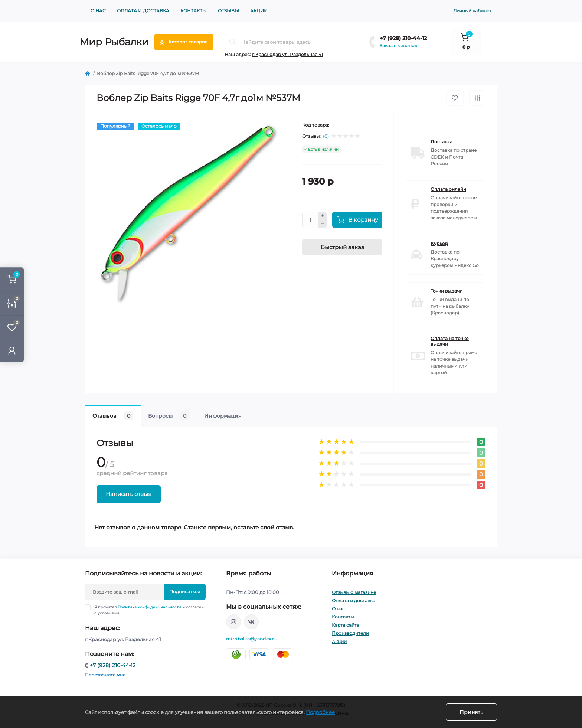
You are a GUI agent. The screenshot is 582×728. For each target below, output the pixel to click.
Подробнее (320, 712)
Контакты (194, 11)
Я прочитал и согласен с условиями (149, 610)
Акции (259, 11)
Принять (471, 712)
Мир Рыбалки (114, 42)
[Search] (233, 42)
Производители (350, 633)
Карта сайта (346, 625)
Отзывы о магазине (354, 592)
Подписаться (185, 592)
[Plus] (323, 216)
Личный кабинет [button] (472, 11)
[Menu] (184, 42)
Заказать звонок (398, 45)
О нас (98, 11)
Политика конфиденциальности (149, 607)
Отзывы (228, 11)
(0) (326, 136)
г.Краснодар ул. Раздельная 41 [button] (287, 54)
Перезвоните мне (105, 675)
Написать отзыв (129, 494)
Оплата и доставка (143, 11)
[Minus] (323, 224)
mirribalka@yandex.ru (252, 639)
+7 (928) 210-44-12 (403, 38)
